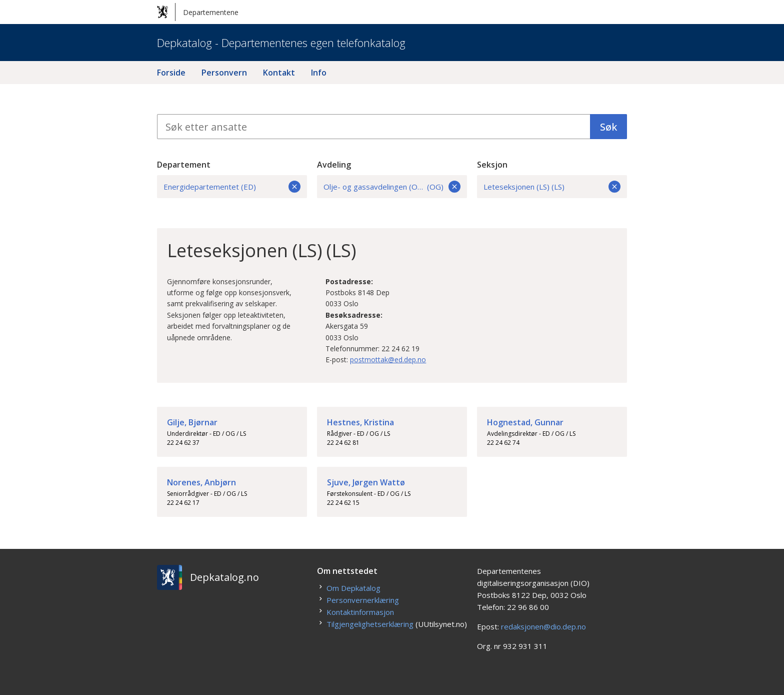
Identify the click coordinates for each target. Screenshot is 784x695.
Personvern (224, 73)
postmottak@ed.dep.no (388, 360)
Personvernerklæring (363, 600)
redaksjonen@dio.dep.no (543, 626)
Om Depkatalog (353, 588)
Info (319, 73)
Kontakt (279, 73)
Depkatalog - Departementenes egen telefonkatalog (281, 43)
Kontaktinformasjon (360, 612)
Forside (171, 73)
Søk (608, 127)
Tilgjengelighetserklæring (370, 624)
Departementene (198, 12)
